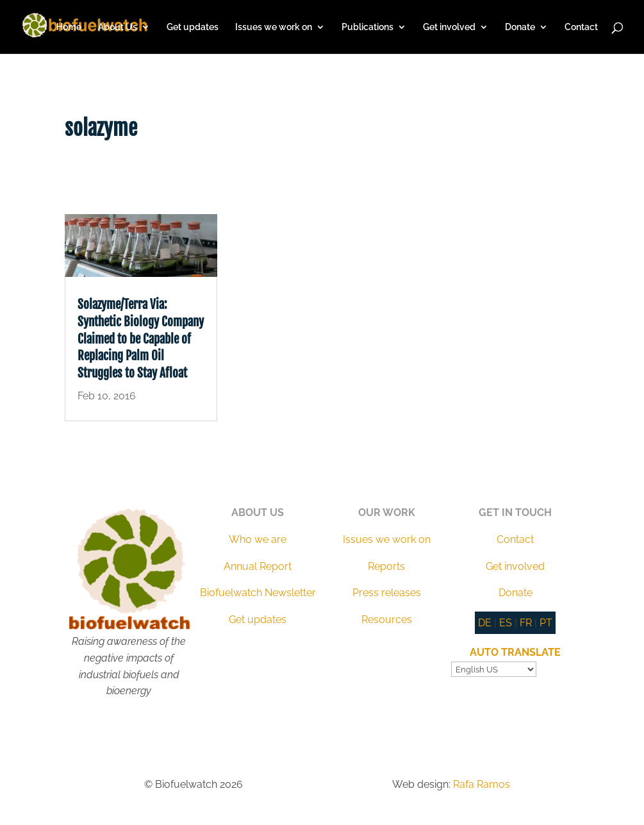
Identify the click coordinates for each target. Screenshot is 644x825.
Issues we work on (274, 27)
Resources (387, 620)
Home (69, 27)
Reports (386, 566)
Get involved (449, 27)
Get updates (193, 27)
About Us (118, 27)
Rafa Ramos (482, 784)
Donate (520, 27)
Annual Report (258, 566)
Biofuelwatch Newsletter (258, 593)
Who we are (258, 539)
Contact (581, 27)
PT (546, 623)
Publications (367, 27)
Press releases (387, 593)
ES (506, 623)
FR (526, 623)
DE (485, 623)
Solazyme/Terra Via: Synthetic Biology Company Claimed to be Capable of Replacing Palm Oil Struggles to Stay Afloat (141, 338)
